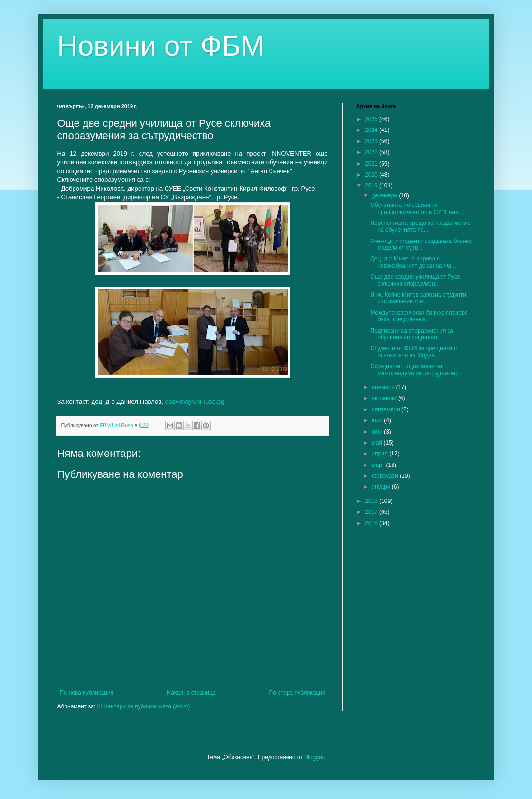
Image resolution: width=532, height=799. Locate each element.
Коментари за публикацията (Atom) (144, 706)
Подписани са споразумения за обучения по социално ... (411, 334)
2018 (372, 501)
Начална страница (191, 693)
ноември (384, 387)
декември (385, 195)
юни (378, 432)
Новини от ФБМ (161, 46)
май (378, 443)
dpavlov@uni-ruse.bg (195, 402)
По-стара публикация (297, 693)
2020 (372, 175)
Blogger (314, 757)
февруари (386, 476)
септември (387, 409)
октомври (385, 398)
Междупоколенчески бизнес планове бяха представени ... (419, 316)
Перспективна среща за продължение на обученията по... (420, 226)
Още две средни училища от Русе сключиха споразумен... (415, 280)
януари (382, 487)
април (380, 454)
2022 (372, 152)
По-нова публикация (87, 693)
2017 (372, 512)
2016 (372, 523)
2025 (372, 119)
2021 (372, 164)
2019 (372, 186)
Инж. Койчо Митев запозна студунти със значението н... (418, 298)
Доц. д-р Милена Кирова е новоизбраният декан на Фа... (413, 262)
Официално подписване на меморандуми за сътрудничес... (416, 370)
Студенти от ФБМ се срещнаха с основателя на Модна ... (413, 352)
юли (378, 420)
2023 (372, 141)
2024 (372, 130)
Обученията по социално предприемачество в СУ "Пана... (416, 208)
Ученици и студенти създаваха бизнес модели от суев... (421, 244)
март (379, 465)
